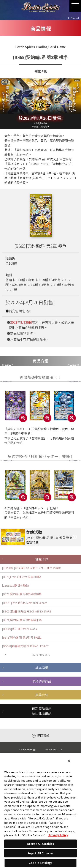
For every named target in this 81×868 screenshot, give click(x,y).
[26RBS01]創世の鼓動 (15, 585)
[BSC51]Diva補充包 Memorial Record (25, 603)
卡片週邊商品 (42, 681)
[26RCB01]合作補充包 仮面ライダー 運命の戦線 (32, 568)
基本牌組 (42, 668)
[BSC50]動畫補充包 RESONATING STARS (27, 611)
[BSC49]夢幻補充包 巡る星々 (20, 629)
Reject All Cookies (40, 853)
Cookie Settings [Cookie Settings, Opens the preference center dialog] (40, 863)
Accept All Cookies (40, 844)
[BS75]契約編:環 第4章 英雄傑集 (22, 594)
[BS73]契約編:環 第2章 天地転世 (22, 637)
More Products (41, 654)
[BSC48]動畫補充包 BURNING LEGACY (25, 646)
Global (75, 18)
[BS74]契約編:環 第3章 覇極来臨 (22, 620)
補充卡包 (42, 559)
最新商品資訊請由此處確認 (42, 711)
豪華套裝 (42, 695)
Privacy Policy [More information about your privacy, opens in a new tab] (58, 835)
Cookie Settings (27, 749)
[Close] (69, 761)
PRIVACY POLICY (54, 749)
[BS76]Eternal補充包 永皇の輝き (22, 577)
